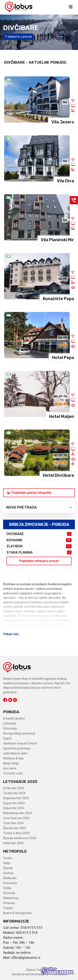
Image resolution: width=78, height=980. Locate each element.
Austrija (8, 873)
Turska (8, 858)
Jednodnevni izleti (15, 753)
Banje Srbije (11, 763)
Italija (7, 863)
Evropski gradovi (14, 719)
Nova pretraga (39, 507)
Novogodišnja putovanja (19, 733)
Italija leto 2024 (13, 843)
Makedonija (11, 898)
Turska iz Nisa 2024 (16, 833)
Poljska (8, 908)
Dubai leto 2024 (14, 808)
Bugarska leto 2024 (16, 798)
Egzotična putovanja (17, 748)
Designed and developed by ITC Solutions (39, 974)
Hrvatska (9, 903)
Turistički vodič (13, 773)
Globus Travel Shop (39, 970)
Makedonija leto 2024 (17, 813)
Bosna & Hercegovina (17, 913)
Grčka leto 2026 (14, 788)
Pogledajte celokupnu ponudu (39, 561)
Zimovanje (10, 728)
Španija (8, 868)
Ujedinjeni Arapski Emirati (20, 743)
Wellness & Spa (13, 758)
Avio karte (10, 768)
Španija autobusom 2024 (20, 838)
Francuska (10, 883)
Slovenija (9, 893)
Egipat (7, 738)
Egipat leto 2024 (14, 803)
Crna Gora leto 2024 (16, 818)
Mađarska (10, 878)
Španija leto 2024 (15, 828)
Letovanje (10, 724)
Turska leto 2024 (14, 793)
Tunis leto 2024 (13, 823)
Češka (7, 888)
